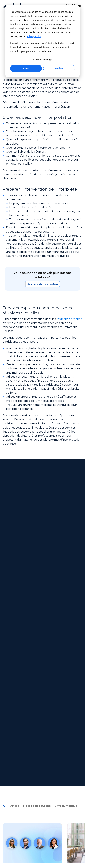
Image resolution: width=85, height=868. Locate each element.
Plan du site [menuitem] (42, 800)
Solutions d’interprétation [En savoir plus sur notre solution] (43, 284)
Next (23, 637)
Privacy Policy (34, 37)
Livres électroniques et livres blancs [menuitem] (42, 738)
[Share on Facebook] (24, 818)
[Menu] (79, 5)
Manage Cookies (43, 827)
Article (15, 540)
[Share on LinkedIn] (51, 818)
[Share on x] (33, 818)
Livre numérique (66, 540)
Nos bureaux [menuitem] (43, 704)
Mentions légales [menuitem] (43, 787)
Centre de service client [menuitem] (43, 766)
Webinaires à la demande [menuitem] (43, 732)
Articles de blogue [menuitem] (42, 751)
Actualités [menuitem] (43, 698)
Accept (26, 68)
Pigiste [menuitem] (43, 716)
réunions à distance (69, 319)
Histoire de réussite (37, 540)
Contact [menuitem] (42, 772)
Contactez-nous (42, 507)
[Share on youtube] (61, 818)
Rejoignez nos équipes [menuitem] (43, 710)
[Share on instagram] (43, 818)
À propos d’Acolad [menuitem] (43, 691)
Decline (59, 68)
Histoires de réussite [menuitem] (42, 744)
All (4, 540)
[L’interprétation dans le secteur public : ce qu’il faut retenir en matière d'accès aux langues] (32, 592)
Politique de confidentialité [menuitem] (42, 793)
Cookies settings (42, 60)
